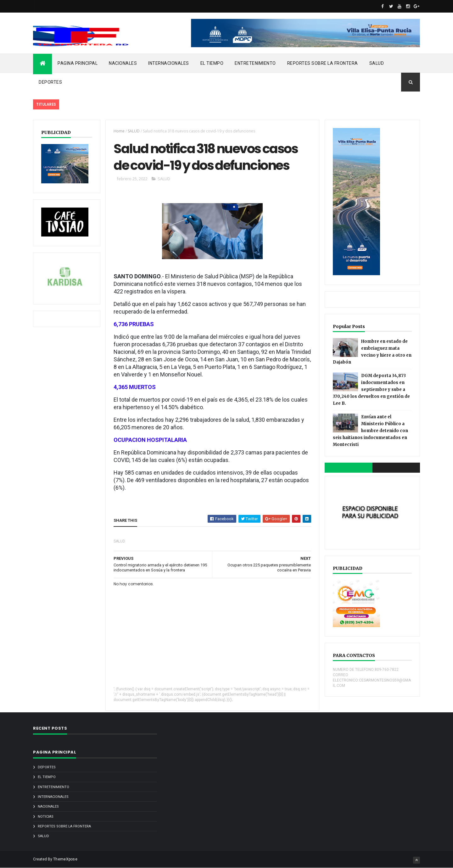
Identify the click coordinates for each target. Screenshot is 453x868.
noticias (46, 817)
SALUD (377, 63)
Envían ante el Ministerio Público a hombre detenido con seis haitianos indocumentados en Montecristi (370, 431)
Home (119, 131)
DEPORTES (50, 82)
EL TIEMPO (212, 63)
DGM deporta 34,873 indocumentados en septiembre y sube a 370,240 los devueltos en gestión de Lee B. (371, 389)
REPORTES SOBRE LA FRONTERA (323, 63)
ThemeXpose (65, 859)
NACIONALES (123, 63)
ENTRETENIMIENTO (255, 63)
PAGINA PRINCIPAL (78, 63)
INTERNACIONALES (169, 63)
